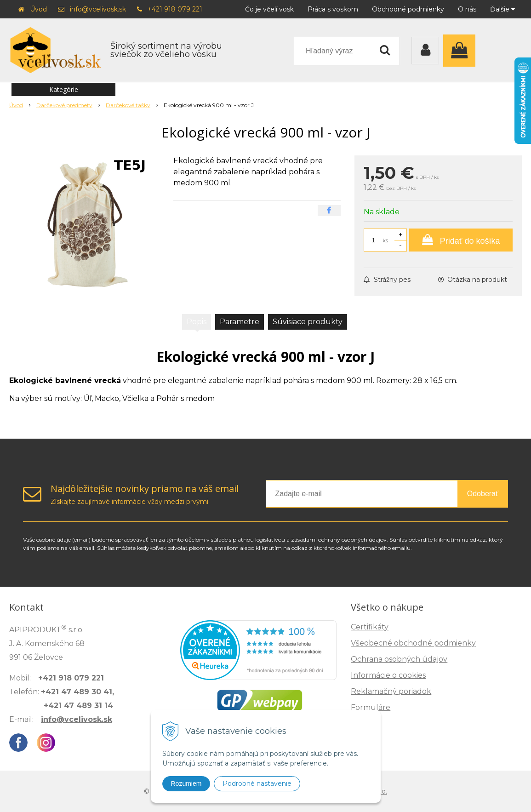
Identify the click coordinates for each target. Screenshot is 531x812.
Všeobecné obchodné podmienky (413, 643)
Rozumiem (186, 783)
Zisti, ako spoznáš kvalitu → (425, 780)
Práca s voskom (333, 9)
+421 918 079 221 (175, 9)
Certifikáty (370, 627)
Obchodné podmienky (408, 9)
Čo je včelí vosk (269, 9)
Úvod (38, 9)
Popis (197, 322)
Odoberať (483, 494)
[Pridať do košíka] (461, 240)
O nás (467, 9)
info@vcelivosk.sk (98, 9)
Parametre (240, 322)
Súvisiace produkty (308, 322)
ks (385, 240)
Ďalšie (502, 9)
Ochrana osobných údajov (399, 659)
